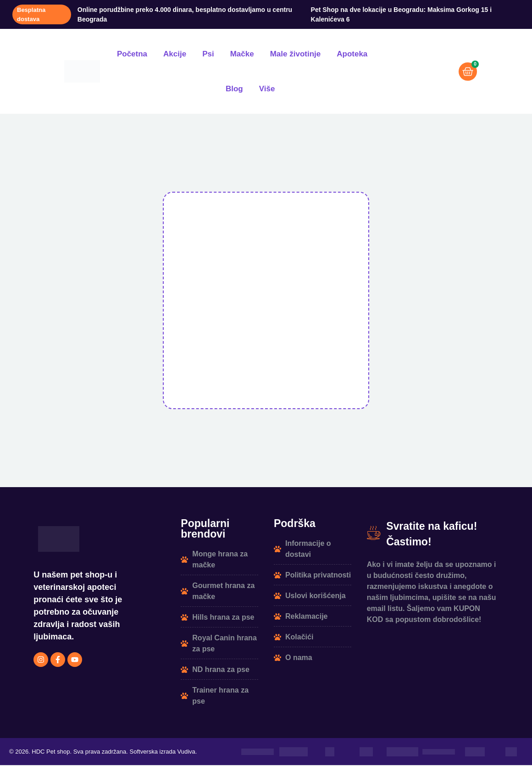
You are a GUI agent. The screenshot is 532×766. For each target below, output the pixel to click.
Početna (132, 54)
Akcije (175, 54)
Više (267, 89)
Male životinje (296, 54)
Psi (208, 54)
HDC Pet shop (51, 752)
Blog (234, 89)
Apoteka (352, 54)
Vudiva (186, 752)
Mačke (242, 54)
